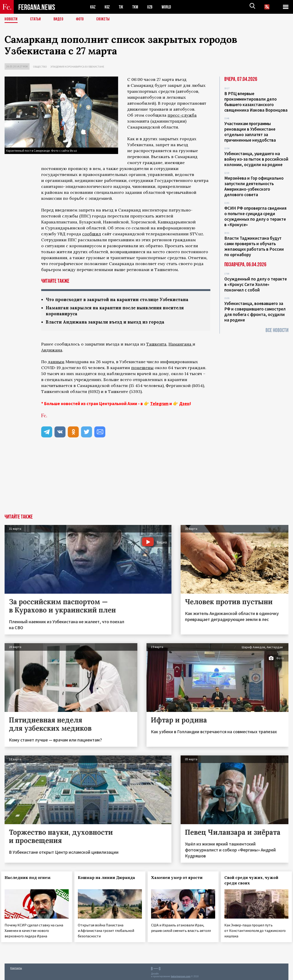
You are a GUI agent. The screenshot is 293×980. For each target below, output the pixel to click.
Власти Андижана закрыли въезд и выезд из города (109, 323)
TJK (123, 7)
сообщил (92, 234)
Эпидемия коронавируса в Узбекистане (77, 67)
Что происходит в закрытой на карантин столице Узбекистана (122, 300)
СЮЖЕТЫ (109, 19)
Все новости (277, 330)
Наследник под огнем (31, 878)
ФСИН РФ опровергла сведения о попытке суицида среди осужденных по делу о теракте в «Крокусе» (255, 216)
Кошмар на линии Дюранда (110, 878)
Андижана (52, 351)
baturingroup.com (181, 975)
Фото (84, 19)
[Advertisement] (146, 481)
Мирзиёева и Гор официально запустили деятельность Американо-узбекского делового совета (254, 186)
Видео (62, 19)
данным (56, 363)
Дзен (184, 404)
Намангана (180, 345)
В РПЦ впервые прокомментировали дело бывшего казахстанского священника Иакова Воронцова (256, 102)
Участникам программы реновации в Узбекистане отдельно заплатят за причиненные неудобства (250, 132)
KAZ (93, 7)
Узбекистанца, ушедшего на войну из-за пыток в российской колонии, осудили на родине (256, 159)
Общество (40, 67)
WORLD (171, 7)
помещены (142, 369)
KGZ (108, 7)
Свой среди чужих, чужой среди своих (255, 881)
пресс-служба (182, 115)
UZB (153, 7)
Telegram (159, 404)
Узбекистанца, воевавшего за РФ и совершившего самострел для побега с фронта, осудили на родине (255, 312)
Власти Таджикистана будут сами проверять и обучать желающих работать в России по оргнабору (254, 246)
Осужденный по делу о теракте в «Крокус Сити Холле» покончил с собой (256, 284)
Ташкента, (157, 345)
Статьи (38, 19)
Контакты (16, 967)
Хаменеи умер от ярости (180, 878)
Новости (12, 19)
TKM (138, 7)
